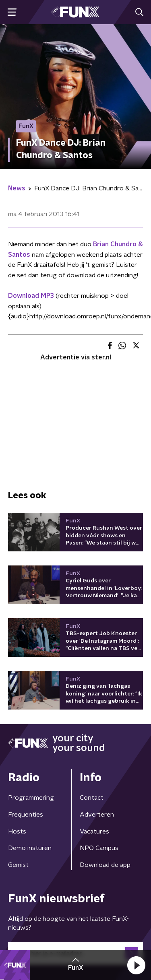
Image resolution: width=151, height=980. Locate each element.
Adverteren (97, 815)
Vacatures (94, 831)
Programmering (31, 798)
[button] (136, 965)
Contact (92, 798)
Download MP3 (31, 296)
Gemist (18, 865)
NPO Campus (99, 848)
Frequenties (26, 815)
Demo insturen (30, 848)
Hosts (17, 831)
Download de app (105, 865)
